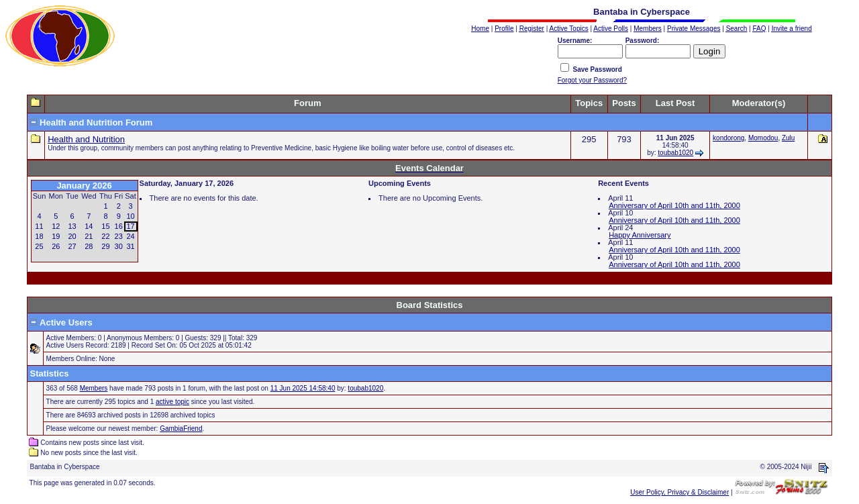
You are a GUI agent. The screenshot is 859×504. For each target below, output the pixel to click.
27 (72, 246)
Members (94, 388)
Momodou (763, 138)
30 (119, 246)
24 (130, 236)
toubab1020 (675, 153)
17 (130, 226)
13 (72, 226)
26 (56, 246)
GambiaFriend (181, 429)
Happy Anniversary (640, 235)
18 (39, 236)
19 (56, 236)
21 (89, 236)
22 (105, 236)
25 (39, 246)
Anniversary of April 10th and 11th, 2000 (674, 205)
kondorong (728, 138)
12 (56, 226)
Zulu (788, 138)
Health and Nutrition (86, 139)
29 (105, 246)
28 (89, 246)
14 (89, 226)
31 (130, 246)
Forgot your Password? (592, 80)
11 (39, 226)
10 (130, 216)
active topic (172, 402)
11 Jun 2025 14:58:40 (303, 388)
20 (72, 236)
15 (105, 226)
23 (119, 236)
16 (119, 226)
